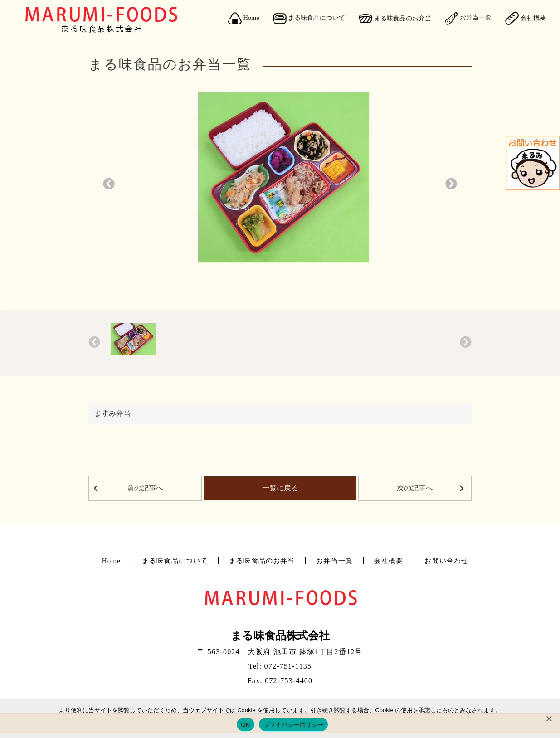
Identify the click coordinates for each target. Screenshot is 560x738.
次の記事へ (415, 488)
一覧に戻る (280, 488)
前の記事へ (145, 488)
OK (246, 725)
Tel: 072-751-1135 (280, 666)
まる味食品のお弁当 (395, 19)
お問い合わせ (446, 561)
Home (244, 19)
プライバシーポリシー (294, 725)
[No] (549, 719)
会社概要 (526, 18)
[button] (109, 185)
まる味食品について (309, 19)
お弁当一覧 (468, 18)
